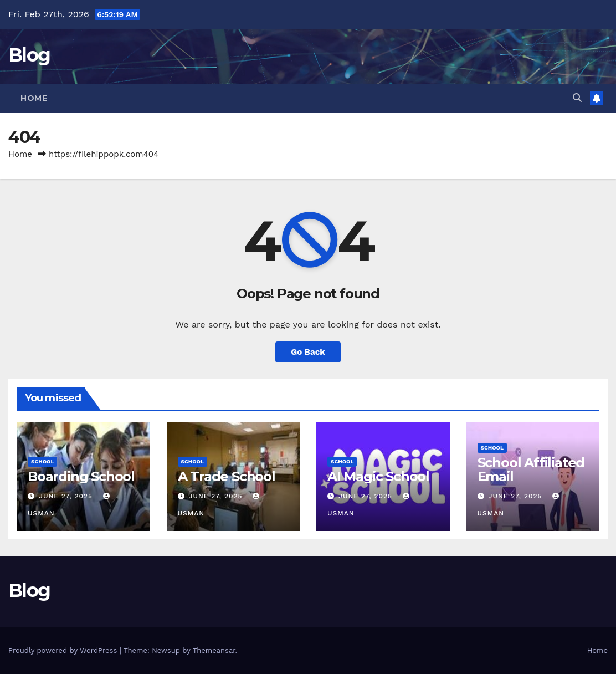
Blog (29, 55)
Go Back (308, 352)
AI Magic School (378, 476)
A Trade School (227, 476)
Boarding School (81, 476)
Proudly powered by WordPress (64, 650)
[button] (577, 98)
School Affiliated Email (531, 469)
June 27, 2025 (67, 496)
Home (34, 98)
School (42, 461)
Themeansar (214, 650)
